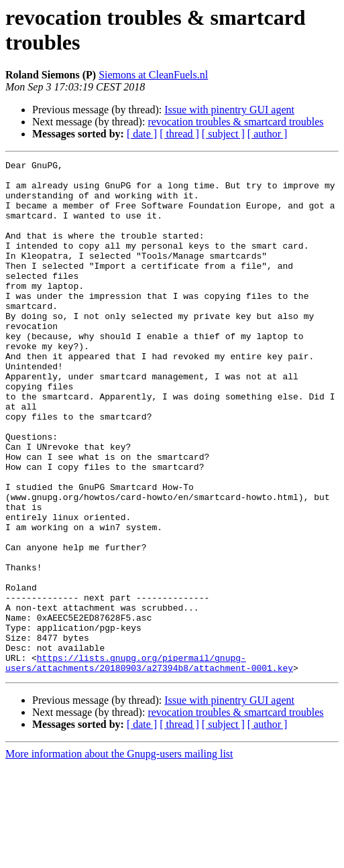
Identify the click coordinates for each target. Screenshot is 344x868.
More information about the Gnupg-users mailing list (119, 856)
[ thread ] (179, 134)
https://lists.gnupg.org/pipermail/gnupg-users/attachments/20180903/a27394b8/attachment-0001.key (149, 764)
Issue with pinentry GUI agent (229, 110)
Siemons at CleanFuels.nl (153, 75)
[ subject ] (223, 134)
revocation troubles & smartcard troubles (235, 122)
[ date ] (142, 134)
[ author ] (268, 134)
